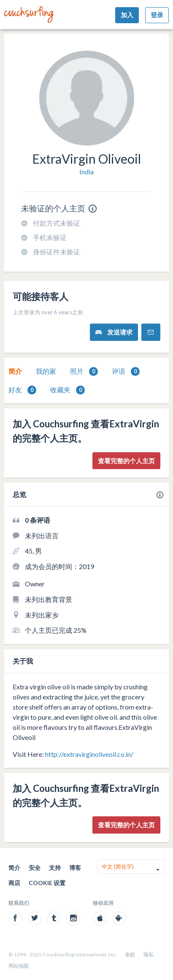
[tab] (15, 371)
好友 (22, 390)
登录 (157, 15)
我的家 (46, 371)
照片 (84, 371)
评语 (126, 371)
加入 (127, 15)
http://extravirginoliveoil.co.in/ (89, 754)
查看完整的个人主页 (126, 461)
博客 (75, 868)
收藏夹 (68, 390)
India (86, 171)
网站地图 (19, 966)
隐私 (149, 954)
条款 (130, 954)
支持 (55, 868)
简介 (15, 371)
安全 (35, 868)
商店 (14, 883)
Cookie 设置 (47, 883)
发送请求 (114, 332)
